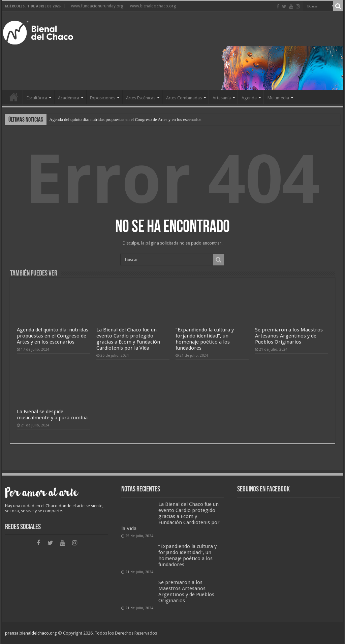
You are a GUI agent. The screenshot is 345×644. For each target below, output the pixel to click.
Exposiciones (103, 98)
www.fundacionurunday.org (97, 6)
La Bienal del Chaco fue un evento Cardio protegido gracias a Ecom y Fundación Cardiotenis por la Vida (128, 339)
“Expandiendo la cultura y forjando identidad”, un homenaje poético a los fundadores (205, 339)
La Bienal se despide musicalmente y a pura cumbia (52, 415)
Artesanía (222, 98)
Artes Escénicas (141, 98)
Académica (69, 98)
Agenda (249, 98)
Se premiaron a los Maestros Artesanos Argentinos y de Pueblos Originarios (289, 336)
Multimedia (278, 98)
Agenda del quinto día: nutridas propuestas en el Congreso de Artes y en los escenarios (125, 119)
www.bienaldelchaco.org (153, 6)
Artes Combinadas (184, 98)
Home (14, 97)
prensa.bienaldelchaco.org (31, 633)
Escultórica (37, 98)
